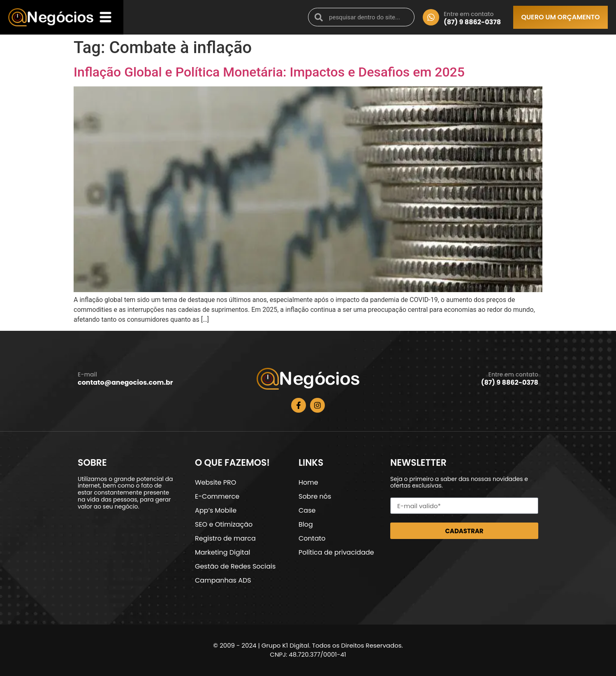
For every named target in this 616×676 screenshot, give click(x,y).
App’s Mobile (216, 510)
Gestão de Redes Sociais (235, 566)
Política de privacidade (336, 552)
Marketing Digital (222, 552)
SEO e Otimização (224, 524)
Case (307, 510)
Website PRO (215, 482)
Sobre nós (315, 496)
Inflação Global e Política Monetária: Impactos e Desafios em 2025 (269, 72)
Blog (306, 524)
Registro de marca (225, 538)
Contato (312, 538)
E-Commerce (217, 496)
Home (308, 482)
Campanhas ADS (223, 580)
